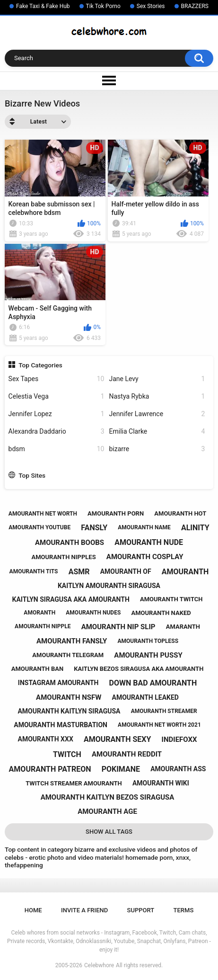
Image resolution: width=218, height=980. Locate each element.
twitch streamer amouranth (74, 783)
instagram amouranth (58, 683)
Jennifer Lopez (57, 414)
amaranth (183, 627)
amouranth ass (178, 769)
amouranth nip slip (118, 627)
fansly (94, 528)
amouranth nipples (63, 557)
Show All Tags (109, 832)
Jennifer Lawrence (157, 414)
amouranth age (107, 811)
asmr (79, 572)
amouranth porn (116, 513)
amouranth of (126, 571)
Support (141, 910)
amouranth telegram (68, 655)
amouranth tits (34, 571)
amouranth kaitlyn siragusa (69, 711)
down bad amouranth (153, 683)
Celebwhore (99, 965)
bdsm (57, 449)
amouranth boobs (70, 543)
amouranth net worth (43, 514)
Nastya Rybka (157, 396)
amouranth (185, 572)
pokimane (121, 769)
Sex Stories (151, 6)
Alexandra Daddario (57, 432)
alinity (195, 528)
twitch (67, 754)
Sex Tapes (57, 379)
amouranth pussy (148, 655)
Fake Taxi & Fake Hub (43, 6)
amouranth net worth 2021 (159, 725)
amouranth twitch (171, 599)
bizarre (157, 449)
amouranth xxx (45, 739)
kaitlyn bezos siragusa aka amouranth (139, 669)
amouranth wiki (161, 783)
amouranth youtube (39, 527)
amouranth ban (37, 669)
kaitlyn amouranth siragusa (109, 586)
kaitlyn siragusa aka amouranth (71, 599)
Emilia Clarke (157, 432)
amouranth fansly (72, 641)
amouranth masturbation (61, 725)
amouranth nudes (93, 613)
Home (33, 910)
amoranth (39, 613)
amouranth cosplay (145, 557)
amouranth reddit (127, 754)
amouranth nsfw (69, 697)
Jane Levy (157, 379)
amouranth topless (148, 641)
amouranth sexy (118, 739)
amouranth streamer (164, 711)
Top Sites (32, 475)
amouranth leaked (145, 697)
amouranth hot (180, 513)
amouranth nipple (43, 626)
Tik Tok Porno (103, 6)
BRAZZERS (195, 6)
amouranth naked (161, 613)
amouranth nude (149, 542)
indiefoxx (179, 739)
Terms (184, 910)
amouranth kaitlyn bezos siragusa (108, 797)
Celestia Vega (57, 396)
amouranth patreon (50, 769)
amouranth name (144, 527)
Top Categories (40, 365)
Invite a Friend (84, 910)
